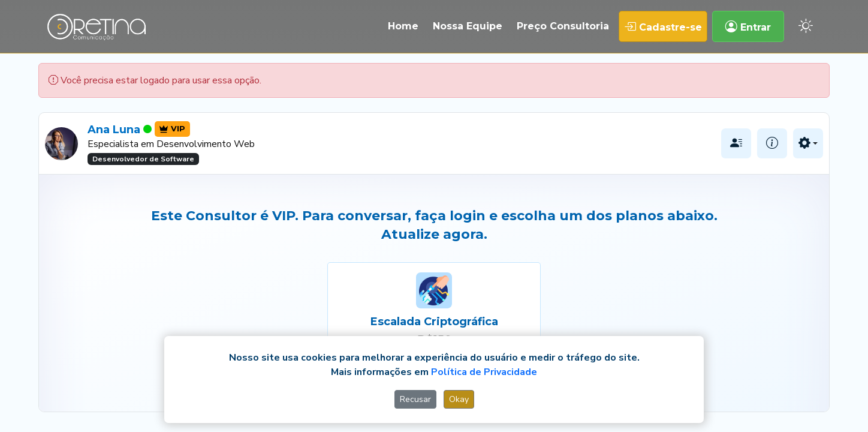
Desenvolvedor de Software (143, 159)
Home (403, 26)
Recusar (415, 399)
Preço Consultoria (563, 26)
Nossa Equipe (468, 26)
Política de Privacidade (484, 372)
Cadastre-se (663, 26)
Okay (459, 399)
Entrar (748, 26)
